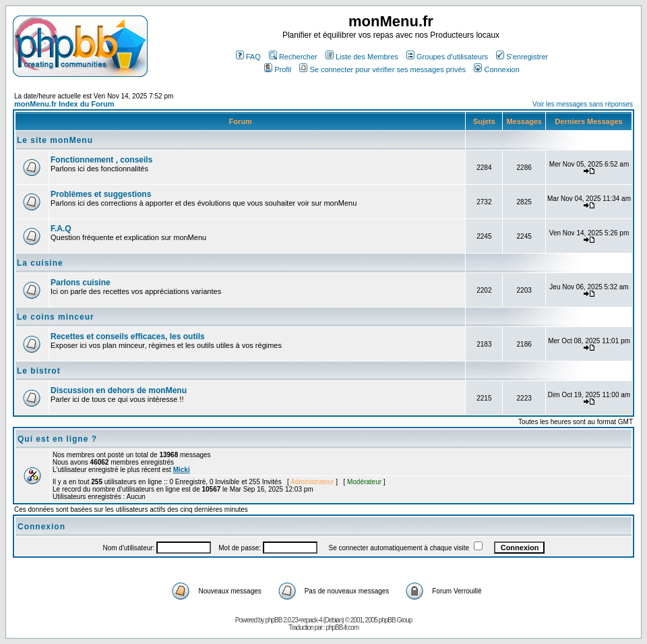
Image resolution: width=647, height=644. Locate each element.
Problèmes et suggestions (101, 194)
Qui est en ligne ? (57, 439)
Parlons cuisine (81, 283)
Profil (278, 69)
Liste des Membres (362, 57)
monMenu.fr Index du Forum (64, 104)
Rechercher (293, 57)
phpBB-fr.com (342, 627)
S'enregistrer (522, 57)
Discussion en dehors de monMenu (119, 390)
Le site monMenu (55, 140)
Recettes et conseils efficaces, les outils (128, 336)
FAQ (248, 57)
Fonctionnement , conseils (101, 160)
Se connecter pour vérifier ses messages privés (382, 69)
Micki (182, 470)
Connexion (497, 69)
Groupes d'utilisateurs (447, 57)
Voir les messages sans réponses (583, 104)
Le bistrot (39, 371)
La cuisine (40, 263)
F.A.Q (61, 229)
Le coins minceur (56, 317)
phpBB (273, 620)
